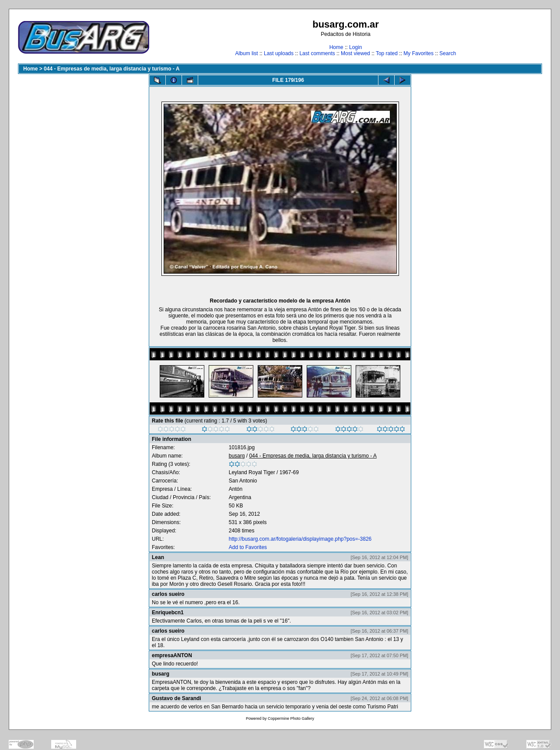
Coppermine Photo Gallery (291, 718)
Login (355, 47)
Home (336, 47)
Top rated (387, 53)
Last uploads (279, 53)
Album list (247, 53)
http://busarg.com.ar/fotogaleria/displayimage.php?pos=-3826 (300, 539)
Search (448, 53)
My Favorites (418, 53)
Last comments (317, 53)
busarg (237, 456)
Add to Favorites (248, 547)
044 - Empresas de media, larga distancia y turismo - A (112, 69)
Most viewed (355, 53)
